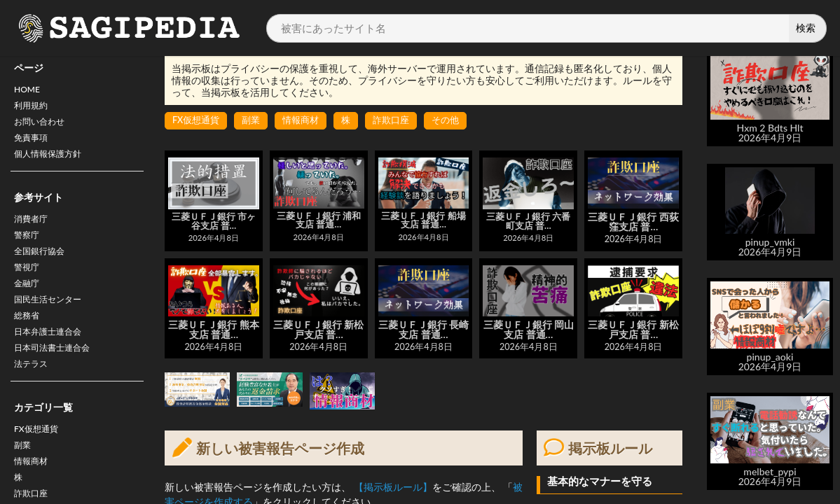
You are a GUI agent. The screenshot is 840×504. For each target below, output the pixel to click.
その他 (458, 121)
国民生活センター (53, 322)
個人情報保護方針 (53, 163)
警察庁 (29, 249)
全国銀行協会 (43, 267)
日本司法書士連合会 (58, 376)
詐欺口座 (401, 121)
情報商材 (308, 121)
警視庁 (29, 285)
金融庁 (29, 303)
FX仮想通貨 (40, 462)
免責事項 (34, 145)
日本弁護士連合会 (53, 358)
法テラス (34, 394)
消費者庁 (34, 231)
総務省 (29, 340)
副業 (24, 480)
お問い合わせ (43, 127)
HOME (29, 91)
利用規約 (34, 109)
